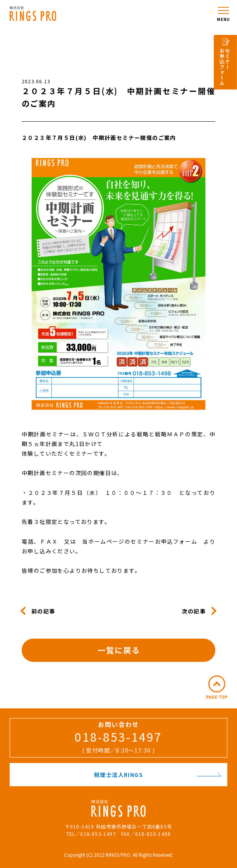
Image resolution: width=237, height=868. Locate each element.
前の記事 (43, 611)
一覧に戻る (119, 650)
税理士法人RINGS (158, 775)
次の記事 (194, 611)
